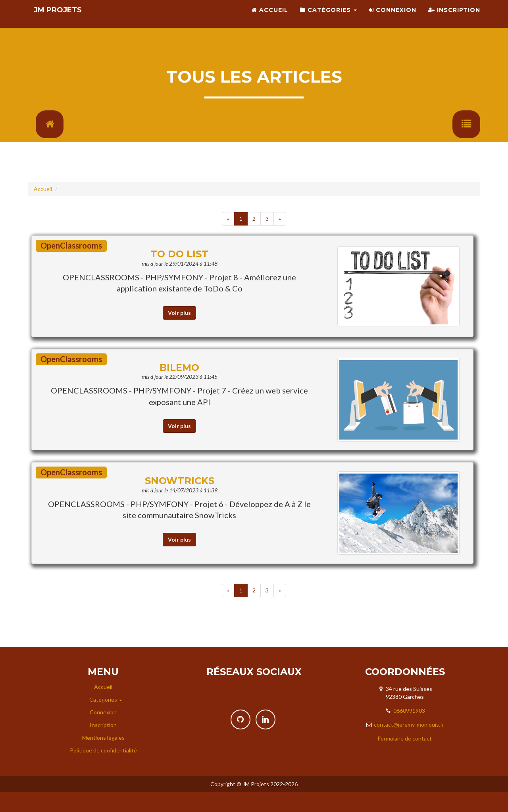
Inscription (454, 20)
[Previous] (228, 239)
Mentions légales (103, 757)
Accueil (270, 20)
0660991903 (409, 730)
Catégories (328, 20)
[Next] (280, 239)
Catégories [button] (106, 719)
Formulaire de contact (405, 758)
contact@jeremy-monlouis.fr (409, 744)
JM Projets (64, 20)
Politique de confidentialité (103, 770)
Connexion (393, 20)
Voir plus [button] (179, 333)
